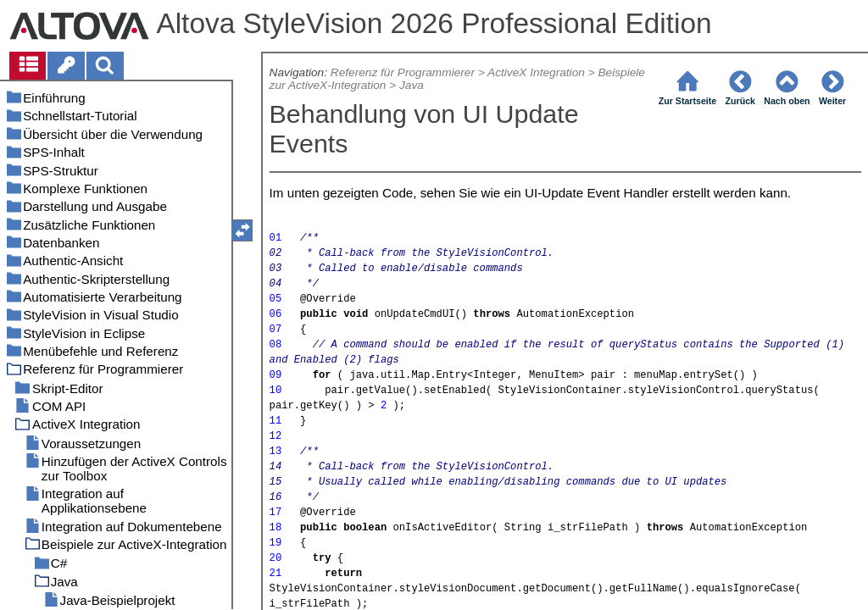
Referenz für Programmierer (403, 72)
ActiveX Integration (536, 72)
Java (412, 85)
